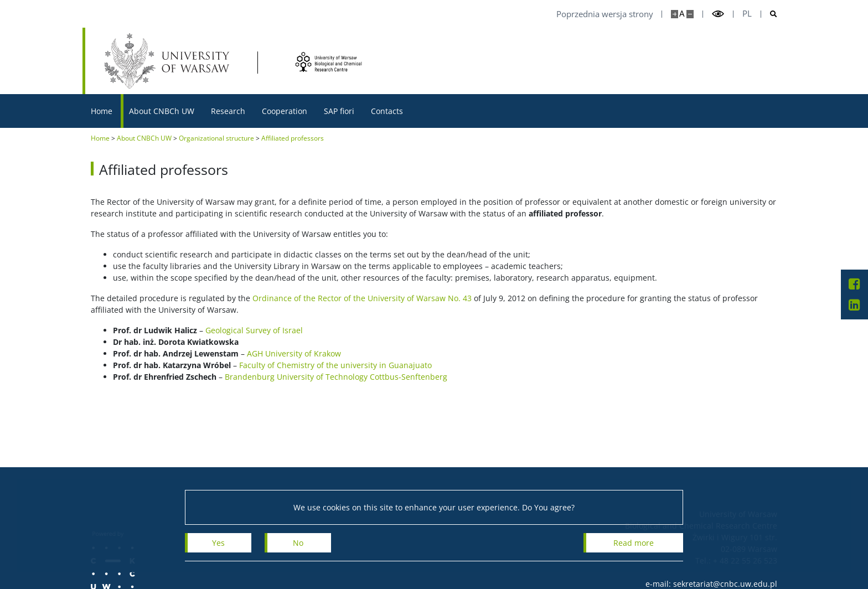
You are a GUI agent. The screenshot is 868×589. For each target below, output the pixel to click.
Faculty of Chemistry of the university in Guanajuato (335, 365)
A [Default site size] (682, 14)
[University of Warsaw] (170, 61)
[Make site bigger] (675, 14)
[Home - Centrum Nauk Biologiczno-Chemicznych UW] (335, 62)
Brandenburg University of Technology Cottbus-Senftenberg (336, 377)
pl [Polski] (747, 14)
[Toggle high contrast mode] (718, 14)
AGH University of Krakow (294, 353)
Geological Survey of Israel (254, 330)
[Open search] (769, 14)
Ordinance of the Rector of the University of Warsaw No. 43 (362, 298)
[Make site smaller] (690, 14)
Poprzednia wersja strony (605, 14)
